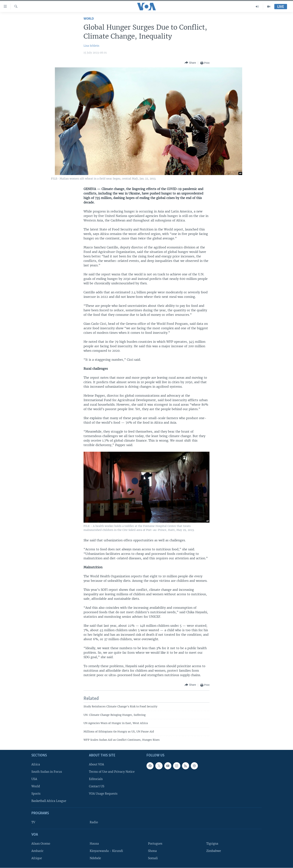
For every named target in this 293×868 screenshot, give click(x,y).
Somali (153, 858)
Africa (36, 764)
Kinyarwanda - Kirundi (106, 851)
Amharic (37, 851)
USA (34, 779)
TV (33, 822)
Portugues (155, 844)
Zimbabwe (214, 851)
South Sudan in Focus (47, 772)
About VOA (97, 764)
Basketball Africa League (49, 801)
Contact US (97, 786)
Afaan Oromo (41, 844)
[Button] (190, 63)
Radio (94, 822)
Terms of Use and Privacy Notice (112, 772)
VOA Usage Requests (103, 794)
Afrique (37, 858)
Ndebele (95, 858)
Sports (36, 794)
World (89, 19)
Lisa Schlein (91, 46)
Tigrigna (212, 844)
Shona (152, 851)
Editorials (96, 779)
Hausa (94, 844)
